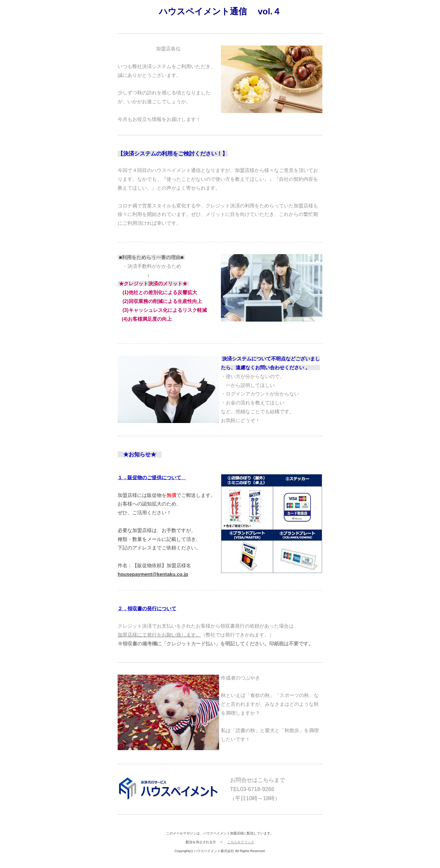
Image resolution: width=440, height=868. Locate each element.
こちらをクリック (241, 842)
